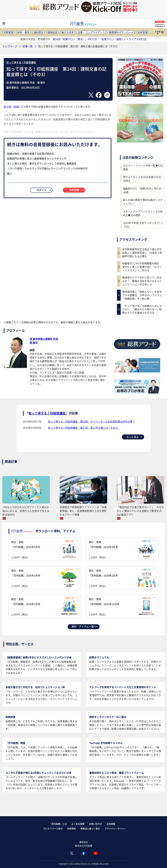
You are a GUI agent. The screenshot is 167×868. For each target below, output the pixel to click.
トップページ (10, 46)
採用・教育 (23, 32)
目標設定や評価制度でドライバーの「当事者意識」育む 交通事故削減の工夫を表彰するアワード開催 (83, 511)
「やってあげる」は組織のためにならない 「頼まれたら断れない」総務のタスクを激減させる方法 (142, 309)
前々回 (7, 107)
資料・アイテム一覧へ (85, 626)
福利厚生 (38, 32)
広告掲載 (111, 824)
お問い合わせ (95, 824)
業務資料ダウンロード (121, 32)
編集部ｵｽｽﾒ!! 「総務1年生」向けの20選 (142, 190)
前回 (16, 107)
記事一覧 (28, 46)
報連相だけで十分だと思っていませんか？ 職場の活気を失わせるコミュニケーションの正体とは (142, 281)
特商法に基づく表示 (90, 828)
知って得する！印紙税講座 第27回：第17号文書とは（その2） (84, 428)
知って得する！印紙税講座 (21, 62)
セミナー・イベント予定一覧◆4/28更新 (143, 167)
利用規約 (72, 828)
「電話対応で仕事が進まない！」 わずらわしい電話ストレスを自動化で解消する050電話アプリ (140, 511)
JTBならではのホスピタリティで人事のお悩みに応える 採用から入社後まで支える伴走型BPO (26, 511)
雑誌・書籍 (45, 550)
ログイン (160, 26)
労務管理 (8, 32)
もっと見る (134, 437)
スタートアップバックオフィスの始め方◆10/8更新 (143, 213)
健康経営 (52, 32)
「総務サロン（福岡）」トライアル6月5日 (123, 39)
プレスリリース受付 (53, 828)
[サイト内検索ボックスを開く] (163, 32)
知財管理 (143, 32)
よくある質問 (78, 824)
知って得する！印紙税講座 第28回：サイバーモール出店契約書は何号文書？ (91, 421)
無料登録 (160, 22)
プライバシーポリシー (115, 828)
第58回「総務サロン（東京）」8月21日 (75, 39)
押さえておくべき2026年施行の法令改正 (142, 179)
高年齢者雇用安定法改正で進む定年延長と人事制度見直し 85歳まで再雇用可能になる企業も (142, 253)
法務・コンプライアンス (91, 32)
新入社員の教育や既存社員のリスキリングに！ (143, 202)
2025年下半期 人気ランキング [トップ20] (143, 225)
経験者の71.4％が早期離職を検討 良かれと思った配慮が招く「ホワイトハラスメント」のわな (142, 267)
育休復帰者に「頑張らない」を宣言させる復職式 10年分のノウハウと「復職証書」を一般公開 (142, 295)
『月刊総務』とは (58, 824)
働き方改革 (68, 32)
